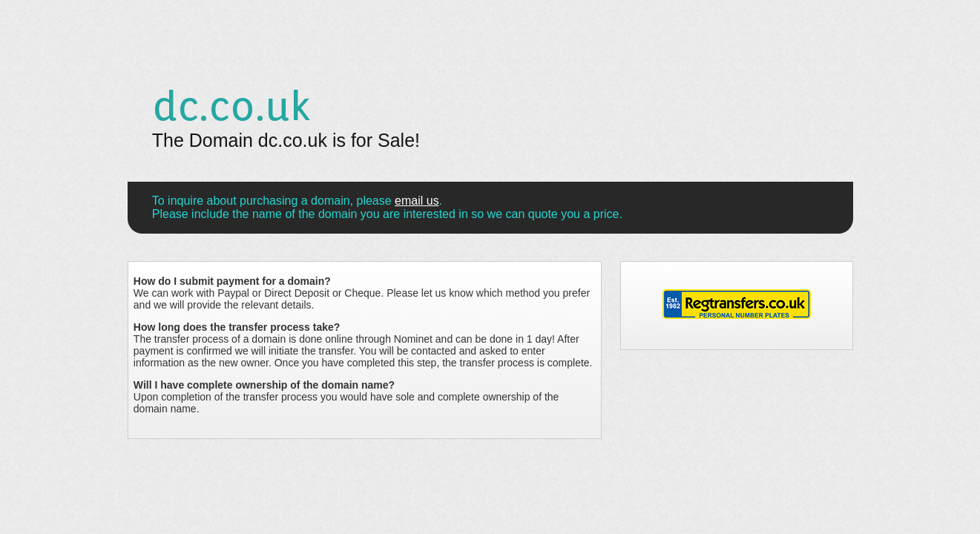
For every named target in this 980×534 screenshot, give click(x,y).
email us (417, 201)
